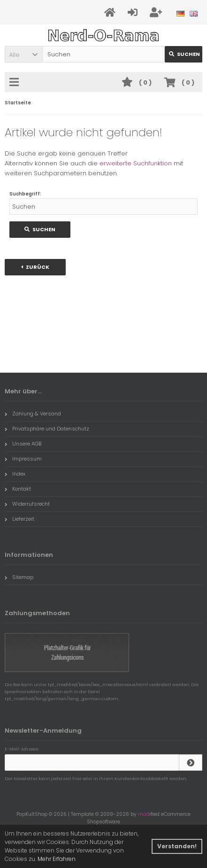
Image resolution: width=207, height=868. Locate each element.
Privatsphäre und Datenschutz (47, 429)
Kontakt (18, 489)
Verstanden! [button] (177, 846)
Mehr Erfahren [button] (57, 859)
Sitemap (19, 577)
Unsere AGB (23, 444)
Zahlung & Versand (33, 414)
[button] (23, 54)
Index (15, 474)
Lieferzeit (19, 519)
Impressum (23, 459)
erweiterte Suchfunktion (136, 163)
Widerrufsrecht (27, 504)
